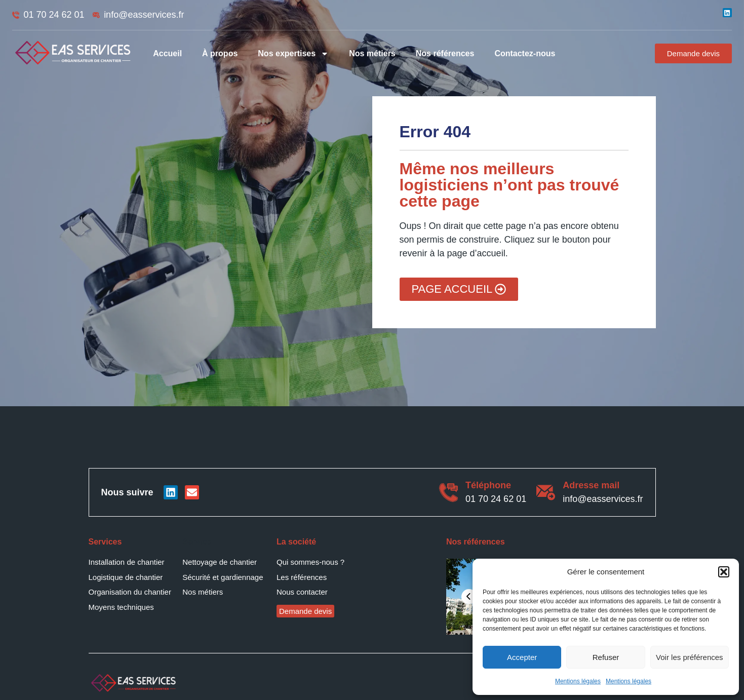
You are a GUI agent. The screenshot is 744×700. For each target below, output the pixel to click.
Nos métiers (372, 53)
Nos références (445, 53)
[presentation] (469, 597)
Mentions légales (578, 681)
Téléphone (488, 485)
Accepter (522, 657)
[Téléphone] (448, 493)
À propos (220, 53)
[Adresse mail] (546, 493)
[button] (724, 572)
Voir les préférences (690, 657)
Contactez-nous (525, 53)
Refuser (606, 657)
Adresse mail (591, 485)
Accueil (167, 53)
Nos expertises (293, 54)
